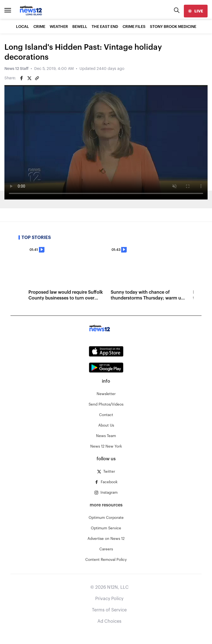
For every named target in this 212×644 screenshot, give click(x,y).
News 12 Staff (16, 69)
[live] (196, 11)
